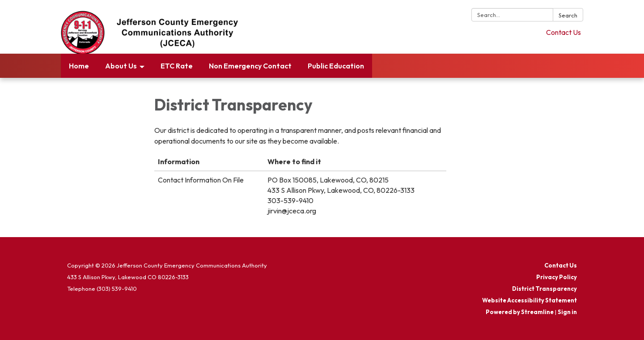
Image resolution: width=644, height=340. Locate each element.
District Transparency (544, 289)
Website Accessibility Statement (530, 300)
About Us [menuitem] (121, 66)
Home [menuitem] (79, 66)
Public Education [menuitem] (336, 66)
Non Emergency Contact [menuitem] (250, 66)
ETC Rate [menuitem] (177, 66)
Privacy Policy (557, 277)
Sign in (567, 312)
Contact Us (563, 32)
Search (568, 15)
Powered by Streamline (520, 312)
